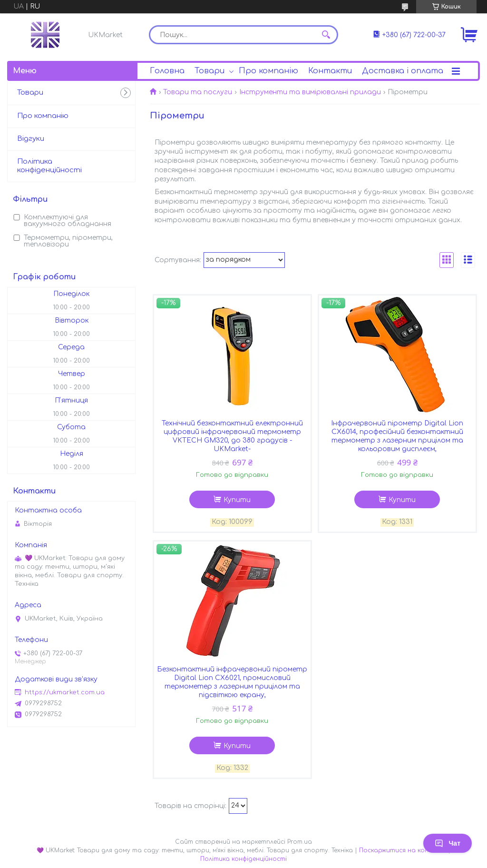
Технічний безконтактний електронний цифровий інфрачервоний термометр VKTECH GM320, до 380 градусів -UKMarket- (232, 436)
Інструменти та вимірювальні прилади (310, 92)
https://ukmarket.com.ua (65, 692)
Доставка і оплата (403, 71)
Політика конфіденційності (49, 166)
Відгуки (31, 139)
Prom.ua (300, 842)
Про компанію (268, 71)
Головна (167, 71)
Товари (209, 71)
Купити (237, 500)
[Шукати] (326, 35)
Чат (448, 843)
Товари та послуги (198, 92)
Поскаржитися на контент (403, 850)
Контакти (330, 71)
